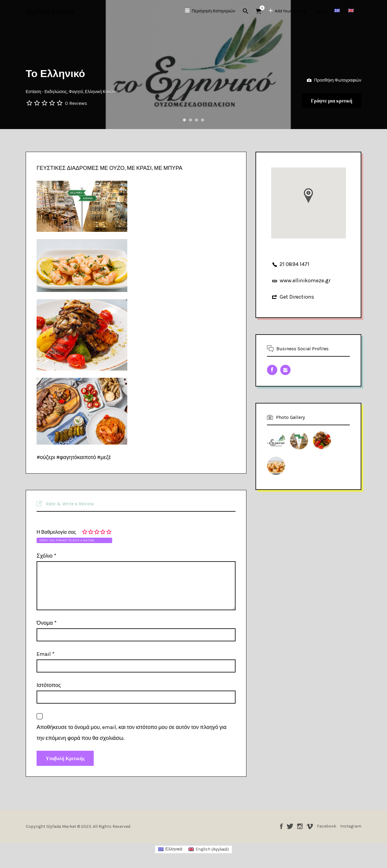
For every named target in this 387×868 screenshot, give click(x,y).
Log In (320, 11)
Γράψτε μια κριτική (323, 99)
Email (46, 654)
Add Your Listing (290, 11)
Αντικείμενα (260, 8)
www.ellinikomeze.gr (305, 280)
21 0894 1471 (294, 264)
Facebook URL (272, 370)
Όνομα (47, 623)
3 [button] (197, 120)
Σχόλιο (46, 556)
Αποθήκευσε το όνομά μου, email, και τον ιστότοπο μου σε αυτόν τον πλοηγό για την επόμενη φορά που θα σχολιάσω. (132, 733)
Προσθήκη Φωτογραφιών (334, 76)
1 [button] (184, 120)
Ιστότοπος (49, 685)
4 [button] (203, 120)
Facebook (281, 829)
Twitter (290, 829)
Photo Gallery (290, 417)
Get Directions (297, 297)
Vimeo (310, 829)
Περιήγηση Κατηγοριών (213, 11)
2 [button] (190, 120)
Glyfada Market (50, 11)
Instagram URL (285, 370)
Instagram (300, 829)
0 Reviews (76, 103)
